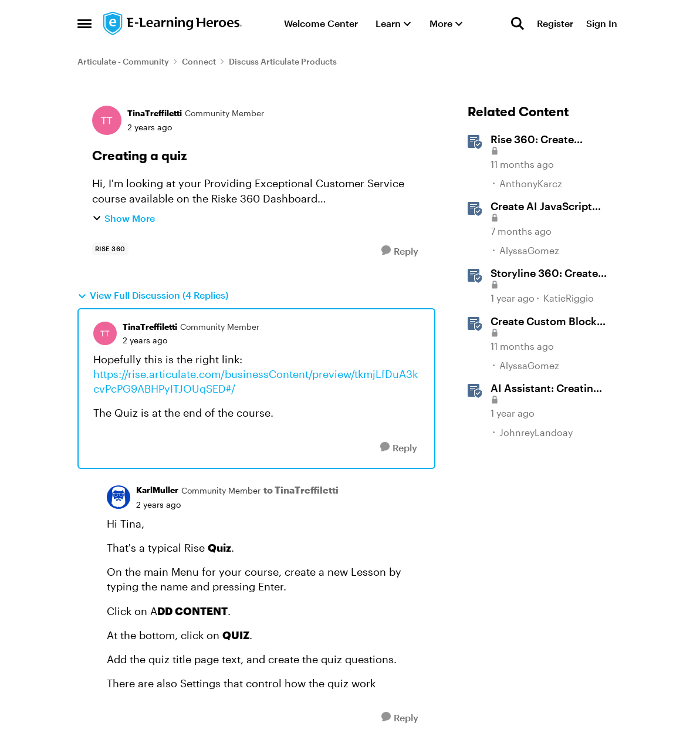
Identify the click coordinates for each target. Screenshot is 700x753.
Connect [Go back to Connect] (199, 61)
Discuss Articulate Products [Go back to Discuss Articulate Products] (283, 61)
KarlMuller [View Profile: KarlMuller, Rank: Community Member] (157, 490)
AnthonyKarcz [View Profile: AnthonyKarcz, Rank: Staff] (531, 183)
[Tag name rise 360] (110, 249)
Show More (124, 218)
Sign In (602, 23)
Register (555, 23)
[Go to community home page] (173, 23)
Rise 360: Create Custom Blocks (532, 140)
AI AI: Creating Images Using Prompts (547, 389)
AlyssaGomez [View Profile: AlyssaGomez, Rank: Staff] (529, 250)
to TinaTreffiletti (301, 490)
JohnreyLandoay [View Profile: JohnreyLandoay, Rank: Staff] (536, 432)
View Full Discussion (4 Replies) (153, 295)
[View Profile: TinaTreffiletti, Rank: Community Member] (107, 120)
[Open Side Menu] (84, 23)
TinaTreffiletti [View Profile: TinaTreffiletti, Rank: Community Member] (155, 113)
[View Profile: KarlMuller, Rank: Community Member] (119, 497)
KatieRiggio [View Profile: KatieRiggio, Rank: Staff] (569, 298)
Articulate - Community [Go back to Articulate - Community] (123, 61)
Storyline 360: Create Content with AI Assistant (544, 273)
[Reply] (400, 251)
